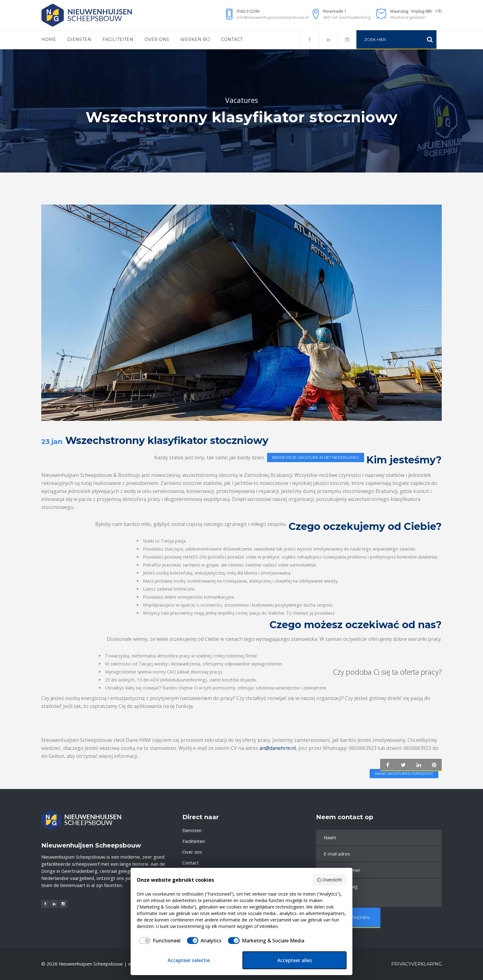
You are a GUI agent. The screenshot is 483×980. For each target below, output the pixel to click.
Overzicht (329, 880)
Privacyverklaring (416, 964)
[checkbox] (159, 941)
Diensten (192, 830)
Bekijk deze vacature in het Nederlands (315, 457)
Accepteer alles (295, 960)
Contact (191, 863)
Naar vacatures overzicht (404, 776)
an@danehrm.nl (278, 750)
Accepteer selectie (189, 960)
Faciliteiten (194, 841)
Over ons (192, 852)
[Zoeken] (430, 39)
